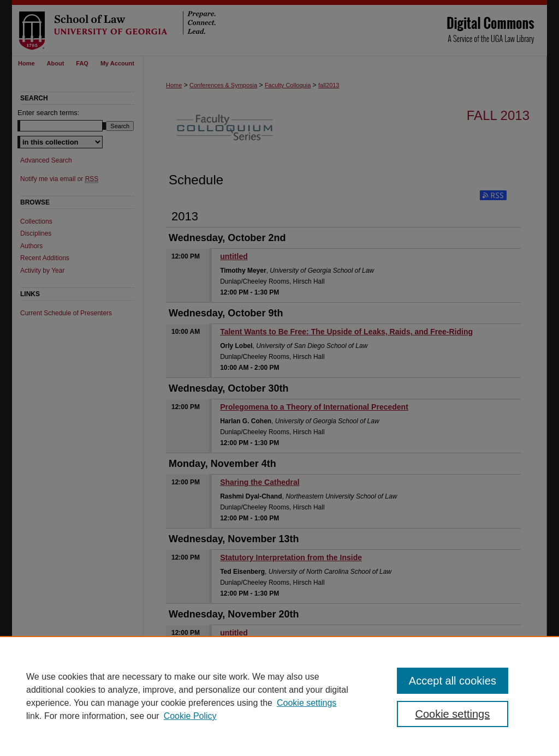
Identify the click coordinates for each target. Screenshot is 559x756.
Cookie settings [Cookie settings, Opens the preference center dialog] (452, 714)
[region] (279, 696)
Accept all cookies (453, 681)
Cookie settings (307, 703)
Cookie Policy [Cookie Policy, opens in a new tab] (190, 716)
